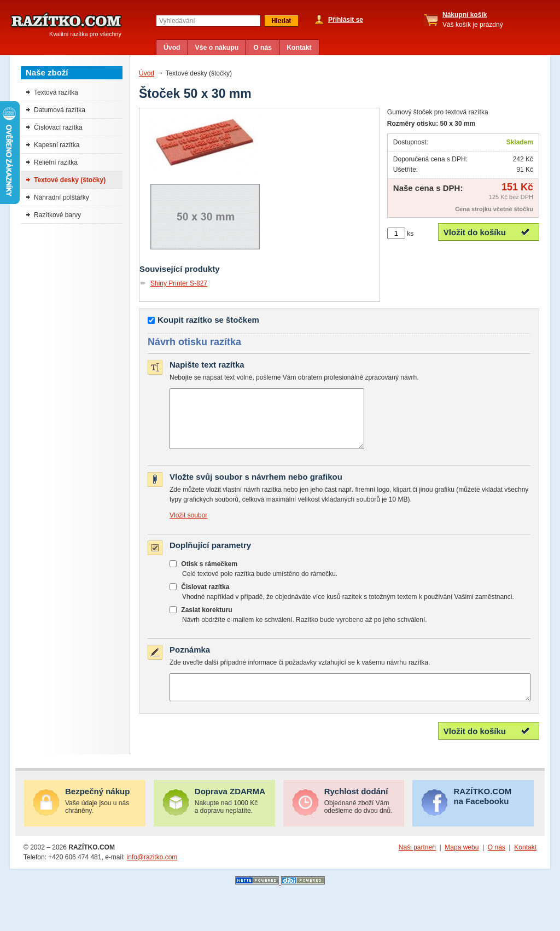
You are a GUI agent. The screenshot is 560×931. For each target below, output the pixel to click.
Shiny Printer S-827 (179, 283)
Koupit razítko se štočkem (208, 320)
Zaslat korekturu (206, 621)
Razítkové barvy (57, 215)
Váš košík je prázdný (473, 20)
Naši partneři (417, 864)
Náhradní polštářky (62, 197)
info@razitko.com (152, 874)
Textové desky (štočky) (70, 180)
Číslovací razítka (58, 127)
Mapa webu (462, 864)
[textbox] (208, 21)
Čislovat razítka (205, 598)
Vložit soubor (188, 527)
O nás (262, 48)
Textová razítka (56, 92)
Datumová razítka (60, 110)
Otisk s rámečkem (209, 575)
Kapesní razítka (57, 145)
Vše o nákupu (217, 48)
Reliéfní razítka (56, 162)
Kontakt (299, 48)
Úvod (172, 48)
